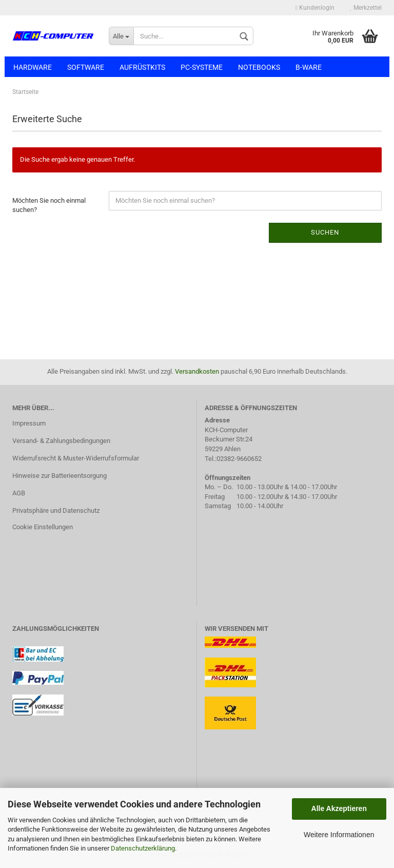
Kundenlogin (315, 8)
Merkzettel (366, 8)
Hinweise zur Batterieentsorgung (60, 476)
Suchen (325, 232)
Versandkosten (197, 371)
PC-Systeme (202, 67)
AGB (19, 493)
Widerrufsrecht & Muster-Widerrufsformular (76, 458)
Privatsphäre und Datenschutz (56, 510)
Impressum (29, 423)
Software (86, 67)
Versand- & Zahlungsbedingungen (61, 441)
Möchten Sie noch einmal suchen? (49, 205)
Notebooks (259, 67)
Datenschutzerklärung (143, 848)
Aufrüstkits (142, 67)
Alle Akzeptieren (339, 808)
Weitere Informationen (339, 835)
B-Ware (309, 67)
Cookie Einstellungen (43, 527)
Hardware (33, 67)
